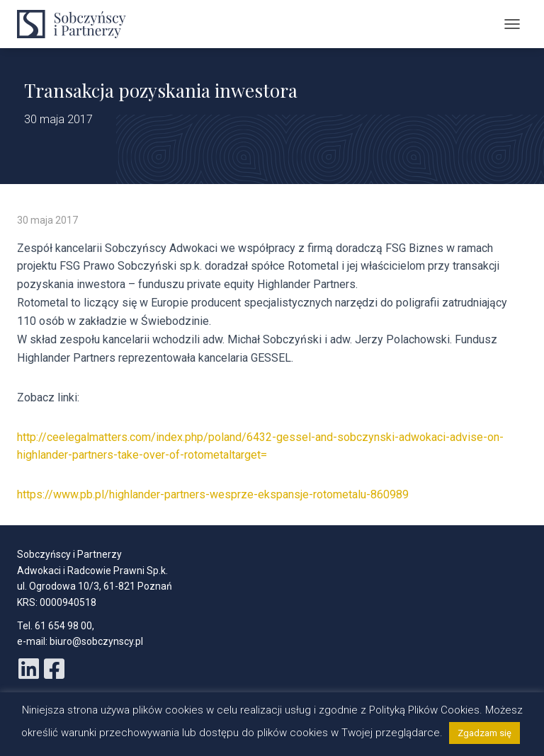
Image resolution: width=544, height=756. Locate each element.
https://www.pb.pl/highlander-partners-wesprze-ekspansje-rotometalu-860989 (213, 494)
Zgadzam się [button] (484, 733)
